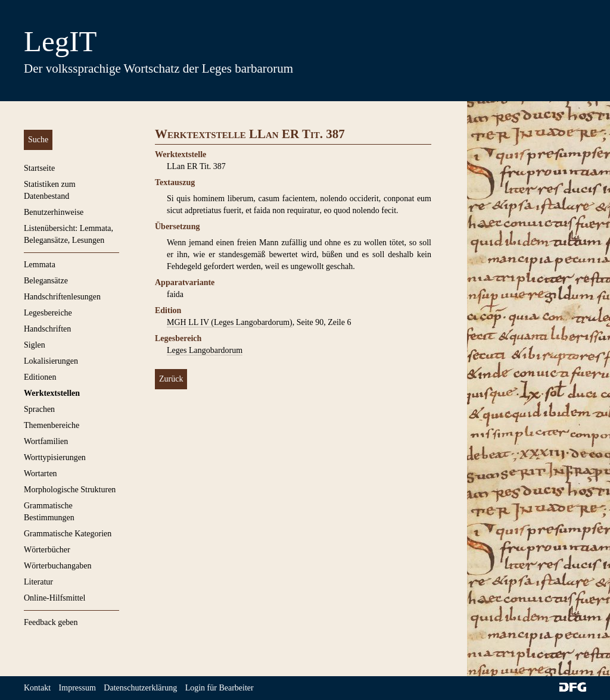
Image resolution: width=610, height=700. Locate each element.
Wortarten (41, 474)
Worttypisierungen (55, 457)
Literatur (38, 582)
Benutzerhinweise (54, 212)
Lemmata (40, 265)
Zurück (171, 379)
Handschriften (47, 329)
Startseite (39, 168)
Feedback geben (51, 622)
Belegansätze (46, 281)
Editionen (40, 377)
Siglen (35, 345)
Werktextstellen (52, 393)
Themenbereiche (52, 425)
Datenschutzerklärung (140, 688)
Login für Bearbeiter (220, 688)
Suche (38, 140)
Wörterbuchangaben (58, 566)
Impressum (77, 688)
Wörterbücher (47, 550)
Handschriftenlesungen (62, 297)
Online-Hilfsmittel (55, 598)
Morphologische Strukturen (70, 490)
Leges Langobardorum (205, 350)
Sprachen (39, 409)
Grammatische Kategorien (68, 534)
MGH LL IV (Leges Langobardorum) (230, 322)
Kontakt (37, 688)
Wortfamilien (46, 441)
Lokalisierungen (51, 361)
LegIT (60, 41)
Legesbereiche (48, 313)
